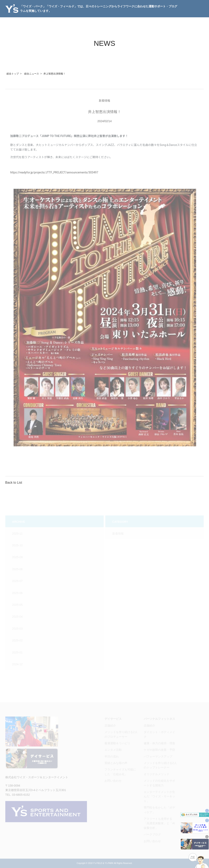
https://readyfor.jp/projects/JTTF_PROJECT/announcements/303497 (54, 172)
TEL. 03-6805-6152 (18, 795)
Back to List (14, 483)
